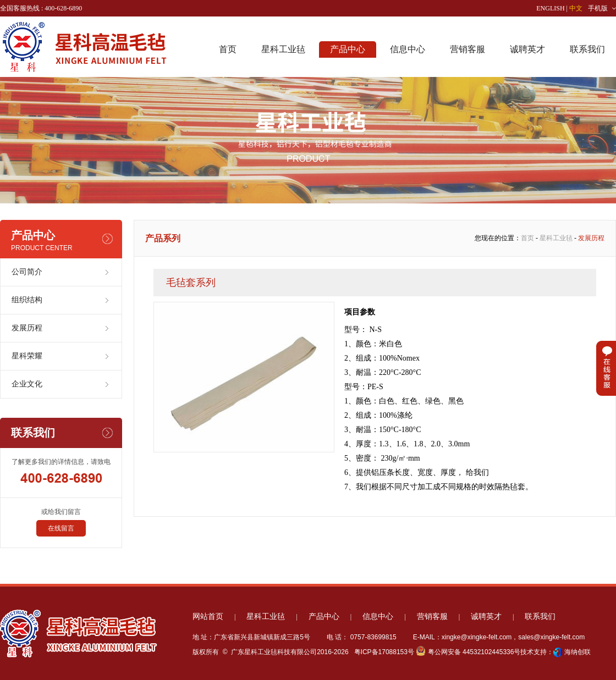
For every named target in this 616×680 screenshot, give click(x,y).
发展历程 (27, 328)
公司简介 (27, 272)
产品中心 (348, 49)
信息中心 (408, 49)
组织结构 (27, 300)
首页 (228, 49)
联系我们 (587, 49)
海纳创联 (577, 652)
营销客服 (468, 49)
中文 (576, 8)
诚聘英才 (527, 49)
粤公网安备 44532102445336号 (468, 652)
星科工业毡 (283, 49)
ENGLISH (550, 8)
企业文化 (27, 384)
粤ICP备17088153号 (383, 652)
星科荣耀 (27, 356)
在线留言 (61, 528)
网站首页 (208, 617)
